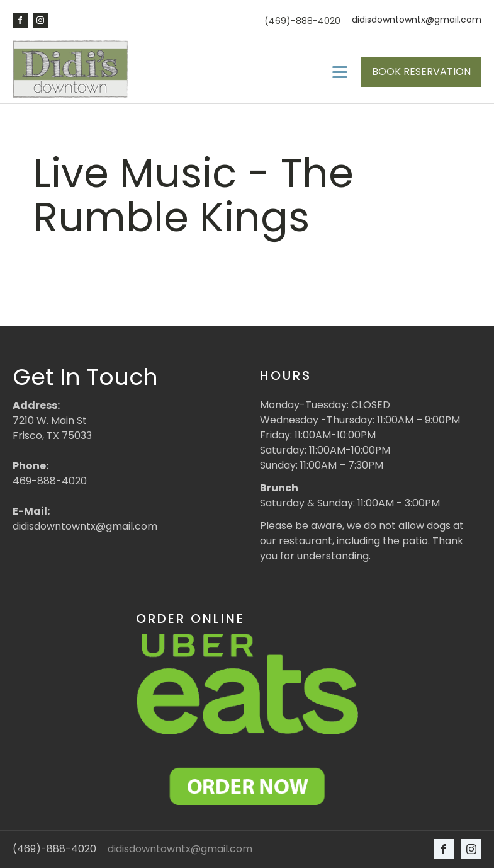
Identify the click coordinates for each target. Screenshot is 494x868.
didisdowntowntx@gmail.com (417, 20)
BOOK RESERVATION (421, 71)
